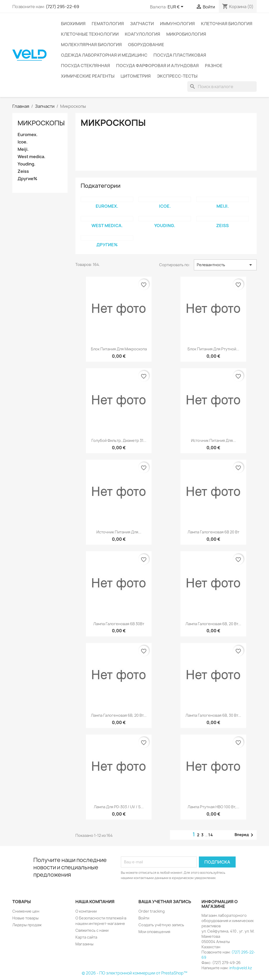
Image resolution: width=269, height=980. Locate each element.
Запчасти (142, 24)
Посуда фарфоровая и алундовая (157, 66)
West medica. (32, 157)
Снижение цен (26, 911)
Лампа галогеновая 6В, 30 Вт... (213, 715)
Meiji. (23, 149)
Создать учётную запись (161, 925)
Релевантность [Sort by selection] (225, 265)
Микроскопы (41, 123)
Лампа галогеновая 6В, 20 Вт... (213, 624)
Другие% (27, 179)
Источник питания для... (213, 440)
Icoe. (23, 142)
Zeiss (23, 171)
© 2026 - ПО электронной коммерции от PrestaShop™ (134, 973)
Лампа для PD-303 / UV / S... (119, 807)
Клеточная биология (227, 24)
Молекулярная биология (91, 45)
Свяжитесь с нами (92, 930)
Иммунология (177, 24)
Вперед (245, 835)
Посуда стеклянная (86, 66)
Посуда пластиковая (180, 55)
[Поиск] (222, 87)
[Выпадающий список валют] (176, 7)
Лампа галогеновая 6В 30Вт (119, 624)
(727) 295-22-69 (62, 7)
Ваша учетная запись (165, 902)
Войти (144, 918)
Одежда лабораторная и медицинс (104, 55)
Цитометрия (136, 76)
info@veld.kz (241, 968)
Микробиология (186, 34)
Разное (214, 66)
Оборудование (146, 45)
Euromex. (28, 135)
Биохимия (73, 24)
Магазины (84, 944)
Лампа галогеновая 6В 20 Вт (213, 532)
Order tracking (152, 911)
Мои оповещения (154, 932)
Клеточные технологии (90, 34)
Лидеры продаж (27, 925)
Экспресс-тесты (177, 76)
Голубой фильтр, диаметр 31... (119, 440)
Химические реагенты (88, 76)
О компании (86, 911)
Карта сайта (86, 937)
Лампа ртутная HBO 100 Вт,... (213, 807)
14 (211, 835)
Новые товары (25, 918)
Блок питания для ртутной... (213, 349)
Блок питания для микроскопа (119, 349)
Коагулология (143, 34)
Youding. (27, 164)
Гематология (108, 24)
